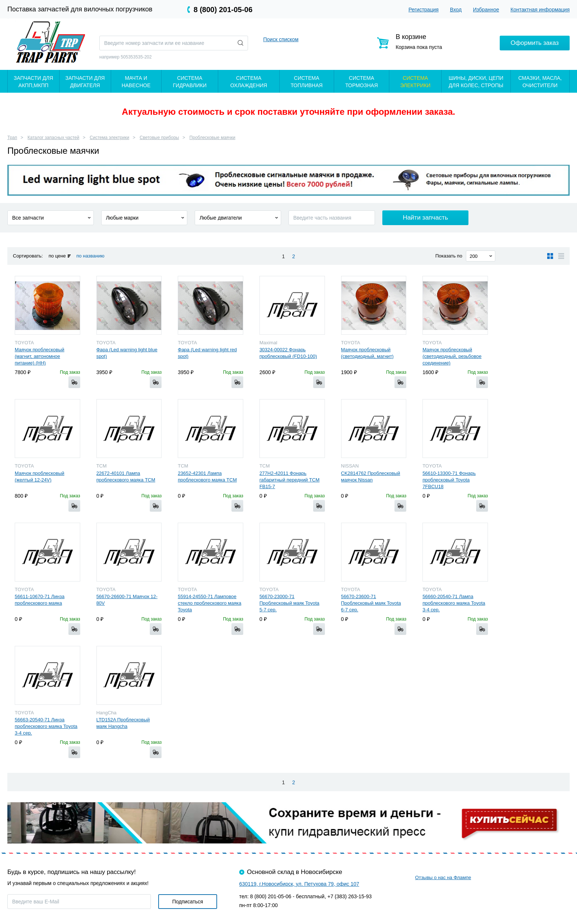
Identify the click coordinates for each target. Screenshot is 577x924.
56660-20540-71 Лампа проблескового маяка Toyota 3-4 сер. (454, 603)
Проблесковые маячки (213, 138)
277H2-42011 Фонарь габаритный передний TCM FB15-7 (289, 480)
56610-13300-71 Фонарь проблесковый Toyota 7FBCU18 (449, 480)
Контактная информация (540, 10)
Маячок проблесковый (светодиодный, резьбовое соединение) (452, 356)
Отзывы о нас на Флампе (443, 877)
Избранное (486, 10)
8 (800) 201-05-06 (223, 10)
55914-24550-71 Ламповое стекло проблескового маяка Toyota (209, 603)
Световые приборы (160, 138)
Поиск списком (281, 39)
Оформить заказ (535, 43)
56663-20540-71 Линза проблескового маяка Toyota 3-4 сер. (46, 726)
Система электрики (109, 138)
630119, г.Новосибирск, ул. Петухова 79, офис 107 (299, 884)
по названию (90, 256)
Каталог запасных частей (54, 138)
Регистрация (424, 10)
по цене (57, 256)
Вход (456, 10)
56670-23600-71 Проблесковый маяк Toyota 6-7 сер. (371, 603)
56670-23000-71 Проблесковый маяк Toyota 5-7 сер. (289, 603)
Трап (12, 138)
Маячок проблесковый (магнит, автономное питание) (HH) (40, 356)
